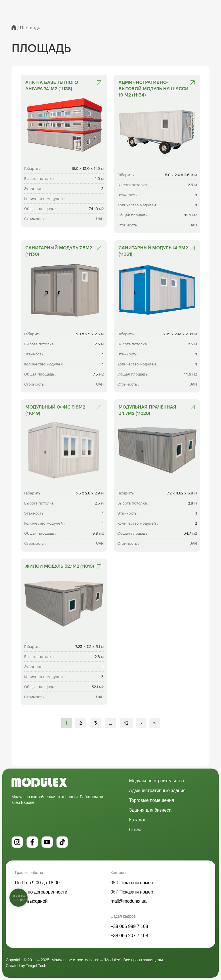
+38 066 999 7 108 (129, 926)
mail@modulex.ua (128, 901)
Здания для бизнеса (150, 810)
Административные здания (157, 791)
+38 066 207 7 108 (129, 936)
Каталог (137, 820)
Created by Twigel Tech (26, 966)
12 (126, 723)
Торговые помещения (152, 800)
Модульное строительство (157, 781)
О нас (135, 830)
